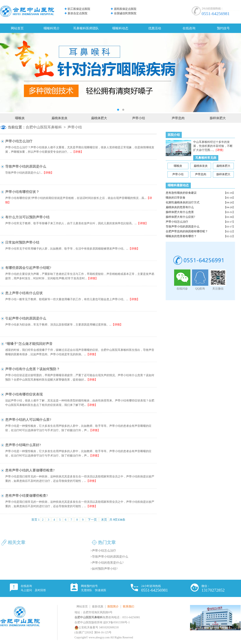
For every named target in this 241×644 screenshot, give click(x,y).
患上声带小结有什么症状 (24, 293)
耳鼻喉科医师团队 (86, 28)
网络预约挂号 (94, 588)
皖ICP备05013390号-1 (117, 622)
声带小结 (139, 118)
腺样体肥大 (218, 118)
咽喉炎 (20, 118)
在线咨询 (189, 28)
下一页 (92, 520)
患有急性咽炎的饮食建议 (181, 193)
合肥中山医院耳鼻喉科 (44, 127)
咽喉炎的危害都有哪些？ (181, 236)
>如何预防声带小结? (104, 569)
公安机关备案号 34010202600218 (97, 627)
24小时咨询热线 (155, 589)
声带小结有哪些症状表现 (24, 394)
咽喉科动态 (120, 28)
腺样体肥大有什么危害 (180, 212)
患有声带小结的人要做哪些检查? (30, 470)
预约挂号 (223, 28)
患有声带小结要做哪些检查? (27, 496)
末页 (104, 520)
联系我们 (129, 607)
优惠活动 (155, 28)
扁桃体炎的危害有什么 (180, 207)
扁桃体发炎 (59, 118)
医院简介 (113, 607)
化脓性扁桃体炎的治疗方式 (183, 202)
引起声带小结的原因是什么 (26, 318)
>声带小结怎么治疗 (103, 551)
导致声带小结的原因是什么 (183, 227)
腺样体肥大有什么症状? (180, 217)
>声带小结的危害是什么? (107, 563)
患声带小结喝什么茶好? (23, 445)
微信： (213, 589)
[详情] (219, 150)
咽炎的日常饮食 (176, 198)
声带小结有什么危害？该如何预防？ (33, 369)
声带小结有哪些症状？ (22, 192)
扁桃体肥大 (99, 118)
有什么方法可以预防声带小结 (27, 217)
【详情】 (78, 152)
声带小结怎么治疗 (177, 222)
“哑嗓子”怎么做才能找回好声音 (29, 344)
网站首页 (17, 28)
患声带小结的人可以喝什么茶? (28, 420)
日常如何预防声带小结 (22, 242)
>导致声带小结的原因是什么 (109, 557)
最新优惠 (98, 607)
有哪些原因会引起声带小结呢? (28, 268)
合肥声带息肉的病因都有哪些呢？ (187, 231)
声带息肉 (178, 118)
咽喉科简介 (52, 28)
